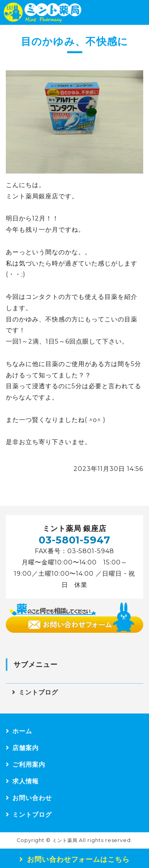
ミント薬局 (65, 840)
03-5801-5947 (75, 540)
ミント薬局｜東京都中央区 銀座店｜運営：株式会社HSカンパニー (43, 12)
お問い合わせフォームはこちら (78, 859)
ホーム (22, 731)
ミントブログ (38, 692)
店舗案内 (26, 748)
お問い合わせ (32, 798)
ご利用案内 (29, 765)
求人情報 (26, 781)
